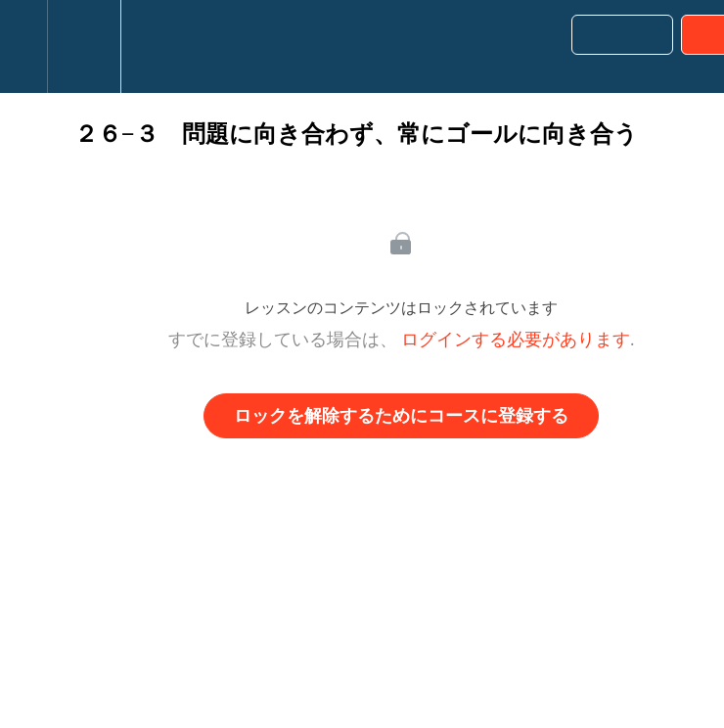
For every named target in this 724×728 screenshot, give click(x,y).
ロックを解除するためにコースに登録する (401, 416)
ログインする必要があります (516, 340)
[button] (23, 46)
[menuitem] (84, 46)
